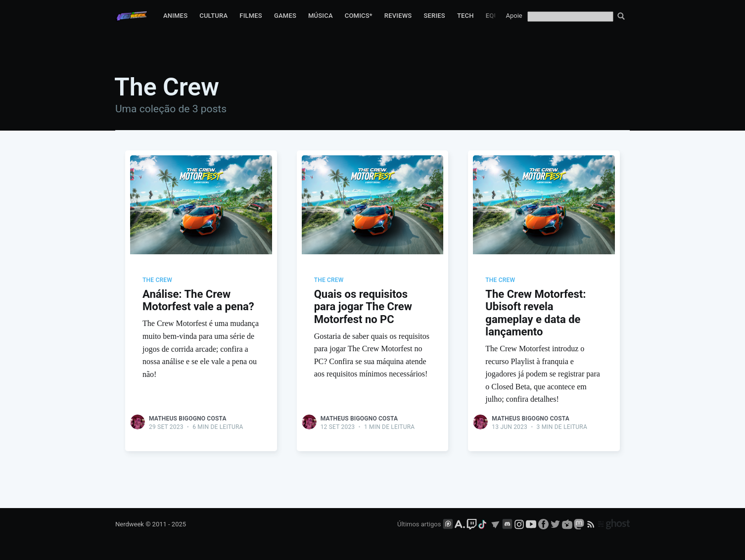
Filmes (251, 16)
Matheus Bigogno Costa (188, 419)
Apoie (514, 16)
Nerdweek (130, 524)
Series (434, 16)
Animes (175, 16)
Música (321, 16)
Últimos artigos (419, 524)
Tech (466, 16)
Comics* (359, 16)
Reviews (398, 16)
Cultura (213, 16)
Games (285, 16)
